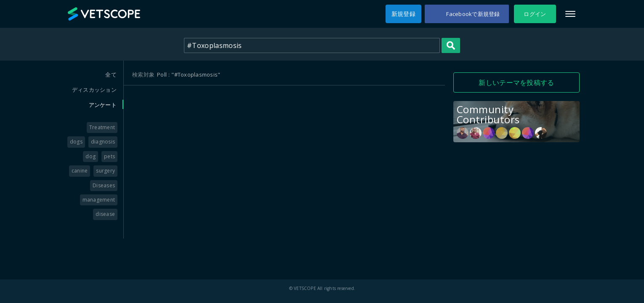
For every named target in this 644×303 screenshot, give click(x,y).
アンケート (103, 105)
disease (105, 214)
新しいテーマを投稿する (516, 82)
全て (111, 74)
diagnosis (103, 142)
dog (90, 156)
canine (80, 171)
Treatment (102, 127)
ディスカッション (94, 90)
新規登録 (403, 14)
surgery (105, 171)
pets (109, 156)
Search (451, 45)
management (99, 200)
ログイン (535, 14)
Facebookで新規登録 (473, 14)
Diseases (104, 185)
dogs (76, 142)
